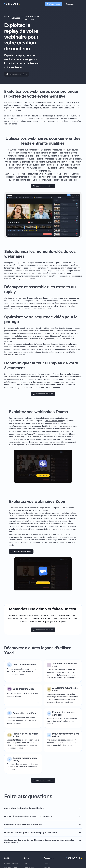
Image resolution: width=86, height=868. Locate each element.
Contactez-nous (54, 4)
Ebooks (47, 863)
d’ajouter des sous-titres (45, 344)
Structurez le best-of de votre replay (19, 303)
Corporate (16, 18)
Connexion (70, 4)
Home (7, 16)
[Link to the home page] (74, 858)
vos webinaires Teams (54, 421)
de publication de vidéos (36, 268)
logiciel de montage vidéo (15, 108)
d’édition (20, 268)
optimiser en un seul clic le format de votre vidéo (34, 336)
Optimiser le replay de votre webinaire (30, 18)
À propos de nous (11, 863)
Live (26, 863)
